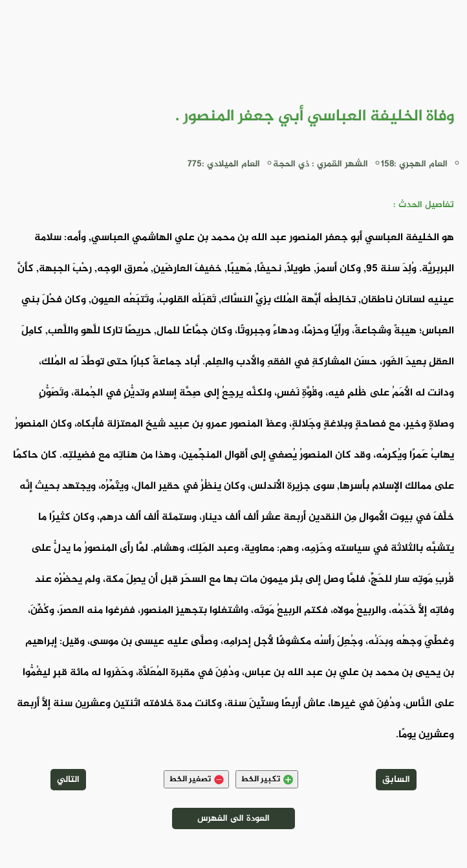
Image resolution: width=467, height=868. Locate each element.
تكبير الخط (267, 779)
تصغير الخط (196, 779)
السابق (396, 780)
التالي (68, 780)
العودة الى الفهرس (234, 818)
